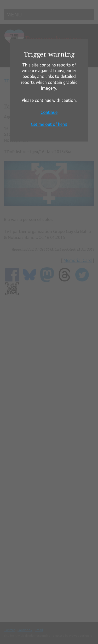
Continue (49, 112)
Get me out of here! (49, 124)
